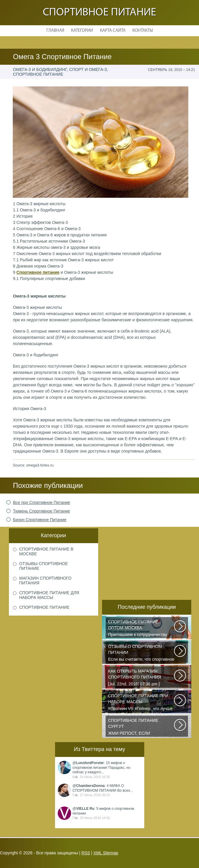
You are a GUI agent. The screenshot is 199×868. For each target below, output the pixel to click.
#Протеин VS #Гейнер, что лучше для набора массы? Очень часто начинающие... (141, 703)
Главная (55, 31)
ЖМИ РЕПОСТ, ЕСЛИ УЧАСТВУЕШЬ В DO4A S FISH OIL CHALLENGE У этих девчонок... (141, 727)
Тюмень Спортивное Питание (41, 511)
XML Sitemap (106, 853)
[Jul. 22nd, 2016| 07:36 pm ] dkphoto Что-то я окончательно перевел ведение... (141, 678)
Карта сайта (113, 31)
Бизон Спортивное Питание (40, 520)
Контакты (143, 31)
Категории (82, 31)
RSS (86, 853)
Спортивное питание (99, 13)
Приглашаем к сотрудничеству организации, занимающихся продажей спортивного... (141, 629)
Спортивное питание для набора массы (49, 595)
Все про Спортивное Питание (41, 502)
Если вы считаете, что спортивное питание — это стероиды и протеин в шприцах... (141, 653)
